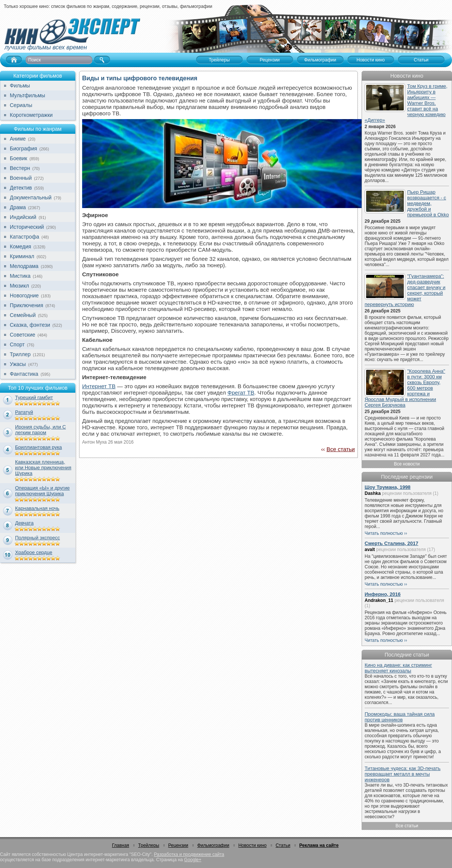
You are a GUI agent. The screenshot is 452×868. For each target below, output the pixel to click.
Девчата (24, 523)
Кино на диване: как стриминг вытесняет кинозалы (398, 668)
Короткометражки (31, 115)
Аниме (18, 139)
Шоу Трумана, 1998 (388, 487)
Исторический (27, 227)
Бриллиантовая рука (38, 447)
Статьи (283, 845)
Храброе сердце (34, 552)
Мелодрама (24, 266)
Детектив (21, 188)
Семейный (23, 315)
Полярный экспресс (37, 538)
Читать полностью (384, 533)
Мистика (20, 276)
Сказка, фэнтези (30, 325)
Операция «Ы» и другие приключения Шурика (42, 491)
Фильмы (20, 86)
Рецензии (178, 845)
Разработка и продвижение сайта (189, 854)
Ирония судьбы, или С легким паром (40, 430)
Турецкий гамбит (34, 397)
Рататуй (24, 412)
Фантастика (24, 374)
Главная (121, 845)
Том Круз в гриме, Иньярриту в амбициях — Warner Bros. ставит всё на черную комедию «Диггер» (406, 103)
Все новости (407, 464)
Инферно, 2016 (383, 594)
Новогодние (24, 295)
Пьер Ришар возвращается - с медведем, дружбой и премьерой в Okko (428, 203)
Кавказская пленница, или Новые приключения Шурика (43, 468)
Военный (21, 178)
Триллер (20, 354)
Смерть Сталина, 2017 (391, 543)
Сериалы (21, 105)
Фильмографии (213, 845)
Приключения (27, 305)
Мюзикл (19, 286)
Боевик (18, 158)
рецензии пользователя (407, 493)
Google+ (193, 860)
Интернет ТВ (99, 386)
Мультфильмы (27, 95)
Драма (18, 207)
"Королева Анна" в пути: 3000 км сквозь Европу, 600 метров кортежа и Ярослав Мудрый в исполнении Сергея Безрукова (405, 388)
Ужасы (18, 364)
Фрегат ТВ (241, 393)
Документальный (31, 197)
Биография (23, 148)
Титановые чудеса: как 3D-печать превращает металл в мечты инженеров (403, 774)
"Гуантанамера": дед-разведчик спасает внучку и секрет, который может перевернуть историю (405, 290)
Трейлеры (149, 845)
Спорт (17, 344)
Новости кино (253, 845)
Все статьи (341, 449)
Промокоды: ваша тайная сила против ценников (400, 717)
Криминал (22, 256)
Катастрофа (24, 237)
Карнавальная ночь (37, 508)
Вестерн (20, 168)
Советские (22, 335)
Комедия (21, 246)
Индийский (23, 217)
